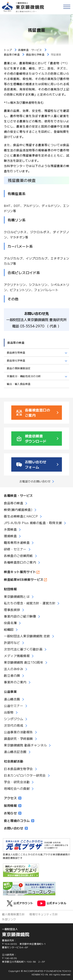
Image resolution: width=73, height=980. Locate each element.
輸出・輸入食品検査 (19, 384)
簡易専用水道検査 (17, 542)
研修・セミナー (15, 549)
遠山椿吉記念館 (15, 752)
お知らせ (13, 813)
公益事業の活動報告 (18, 732)
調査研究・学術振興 (18, 738)
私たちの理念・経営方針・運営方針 (30, 603)
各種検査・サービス (18, 495)
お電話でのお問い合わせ (35, 481)
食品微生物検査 (16, 353)
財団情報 (10, 589)
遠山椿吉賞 (12, 699)
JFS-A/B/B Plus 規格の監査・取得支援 (33, 523)
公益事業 (10, 691)
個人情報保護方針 (13, 914)
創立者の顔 (12, 675)
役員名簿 (10, 623)
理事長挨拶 (12, 610)
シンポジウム (14, 719)
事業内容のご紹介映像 (20, 616)
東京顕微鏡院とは (17, 596)
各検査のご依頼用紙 (18, 556)
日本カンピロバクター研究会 (25, 775)
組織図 (9, 629)
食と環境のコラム (19, 821)
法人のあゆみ (14, 669)
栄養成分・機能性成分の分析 (24, 376)
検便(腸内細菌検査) (18, 510)
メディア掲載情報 (17, 656)
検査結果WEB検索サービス (24, 579)
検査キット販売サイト (20, 572)
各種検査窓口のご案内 (20, 562)
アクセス (13, 798)
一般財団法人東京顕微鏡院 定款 (27, 636)
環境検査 (10, 536)
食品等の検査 (16, 343)
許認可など (12, 642)
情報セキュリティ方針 (44, 914)
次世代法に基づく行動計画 (23, 649)
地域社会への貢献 (17, 788)
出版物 (9, 712)
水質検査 (10, 529)
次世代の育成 (14, 725)
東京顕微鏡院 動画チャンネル (25, 745)
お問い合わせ (16, 828)
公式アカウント (20, 903)
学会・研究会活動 (17, 782)
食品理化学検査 (16, 360)
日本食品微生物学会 (18, 769)
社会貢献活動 (14, 761)
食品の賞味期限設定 (19, 368)
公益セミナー (14, 706)
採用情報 (13, 805)
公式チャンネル (52, 903)
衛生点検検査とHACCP (21, 516)
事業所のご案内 (15, 682)
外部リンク (9, 919)
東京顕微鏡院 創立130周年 (24, 662)
